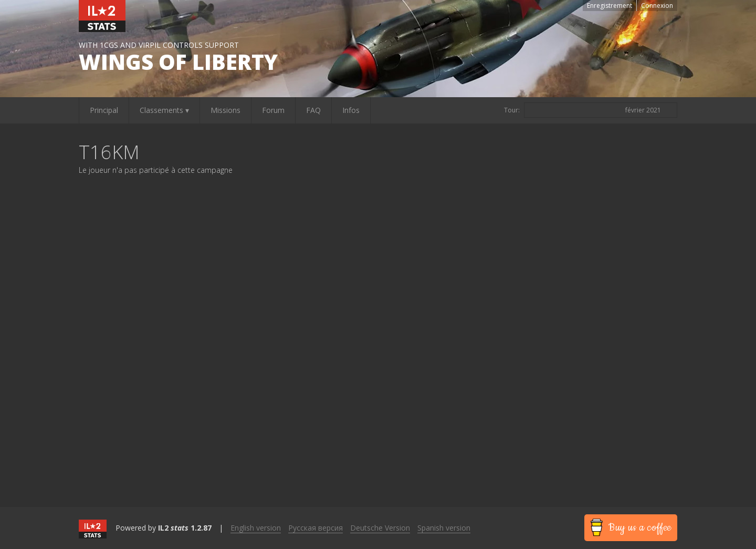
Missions (225, 110)
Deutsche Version (380, 528)
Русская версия (316, 528)
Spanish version (444, 528)
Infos (351, 110)
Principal (104, 110)
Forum (273, 110)
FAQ (313, 110)
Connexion (657, 6)
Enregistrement (610, 6)
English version (256, 528)
